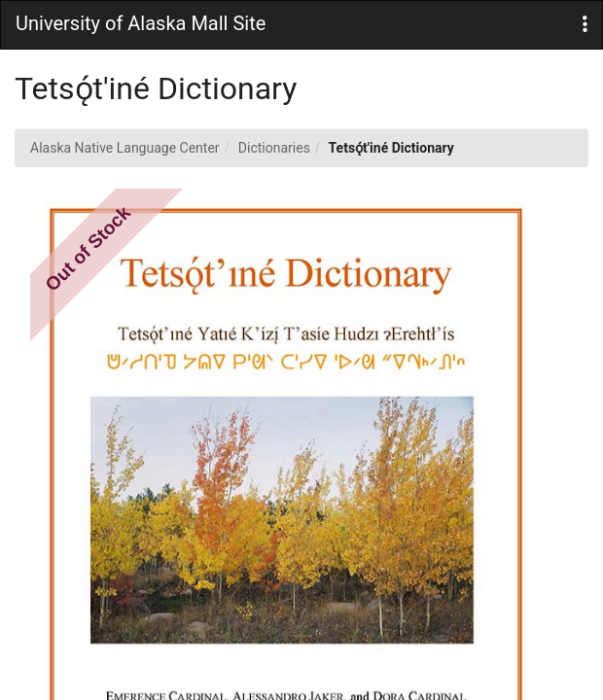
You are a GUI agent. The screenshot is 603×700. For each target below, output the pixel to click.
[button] (585, 25)
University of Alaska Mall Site (141, 23)
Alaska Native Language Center (125, 148)
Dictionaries (274, 148)
